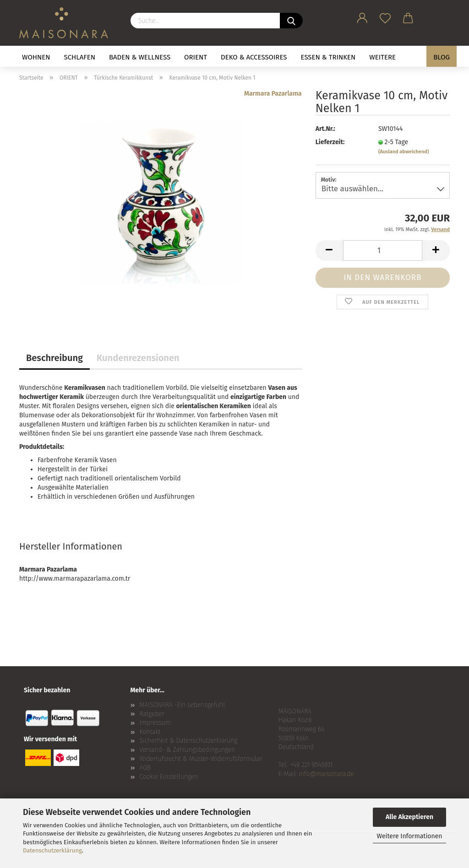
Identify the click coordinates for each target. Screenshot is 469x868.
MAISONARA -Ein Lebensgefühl (183, 705)
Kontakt (150, 732)
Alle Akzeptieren (409, 817)
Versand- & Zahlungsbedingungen (188, 750)
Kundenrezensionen (138, 358)
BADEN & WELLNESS (140, 57)
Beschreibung (55, 358)
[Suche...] (291, 21)
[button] (362, 16)
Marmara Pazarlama (273, 94)
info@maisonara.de (326, 774)
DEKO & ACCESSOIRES (254, 57)
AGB (145, 768)
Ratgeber (152, 714)
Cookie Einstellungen (169, 777)
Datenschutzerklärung (52, 850)
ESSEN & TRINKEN (328, 57)
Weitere (382, 57)
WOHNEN (36, 57)
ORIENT (196, 57)
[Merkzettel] (385, 16)
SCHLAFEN (80, 57)
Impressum (155, 723)
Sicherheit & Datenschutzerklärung (189, 741)
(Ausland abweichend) (404, 152)
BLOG (442, 57)
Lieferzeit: (330, 142)
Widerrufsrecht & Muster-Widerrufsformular (201, 759)
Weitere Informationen (409, 836)
